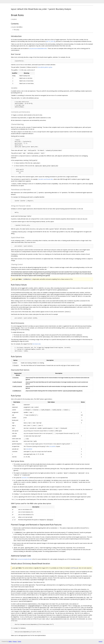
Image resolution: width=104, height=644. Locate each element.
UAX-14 (48, 41)
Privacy (15, 641)
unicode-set (25, 478)
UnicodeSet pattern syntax (45, 67)
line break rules (37, 344)
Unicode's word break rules (46, 179)
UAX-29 (53, 41)
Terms (19, 641)
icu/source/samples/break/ (24, 559)
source (100, 641)
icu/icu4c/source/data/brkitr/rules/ (38, 48)
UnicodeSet (52, 446)
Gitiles (10, 641)
